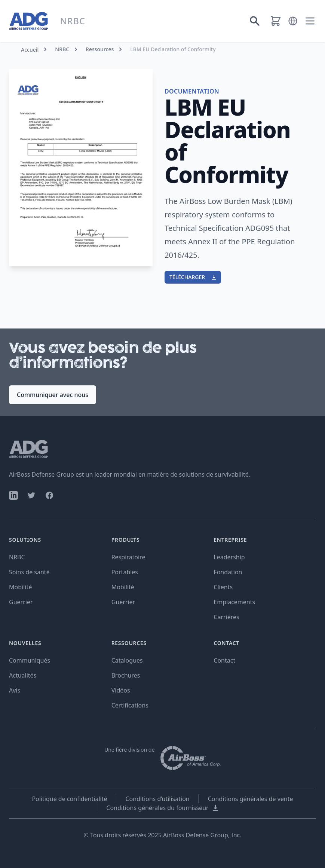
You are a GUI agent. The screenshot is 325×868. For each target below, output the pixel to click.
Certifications (130, 705)
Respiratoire (128, 557)
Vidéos (121, 690)
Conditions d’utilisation (157, 799)
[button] (293, 21)
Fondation (228, 572)
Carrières (226, 617)
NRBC (62, 49)
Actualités (23, 675)
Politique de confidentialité (69, 799)
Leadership (229, 557)
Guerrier (21, 602)
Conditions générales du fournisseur (162, 808)
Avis (15, 690)
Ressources (100, 49)
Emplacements (234, 602)
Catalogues (127, 660)
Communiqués (30, 660)
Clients (223, 587)
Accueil (30, 50)
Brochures (126, 675)
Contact (224, 660)
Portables (125, 572)
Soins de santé (29, 572)
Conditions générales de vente (251, 799)
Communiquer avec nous (53, 395)
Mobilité (20, 587)
